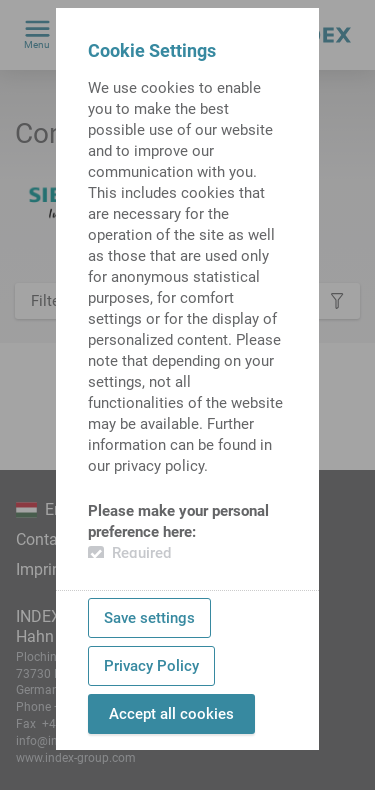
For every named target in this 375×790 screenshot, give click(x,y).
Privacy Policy (151, 666)
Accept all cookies (171, 714)
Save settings (149, 618)
